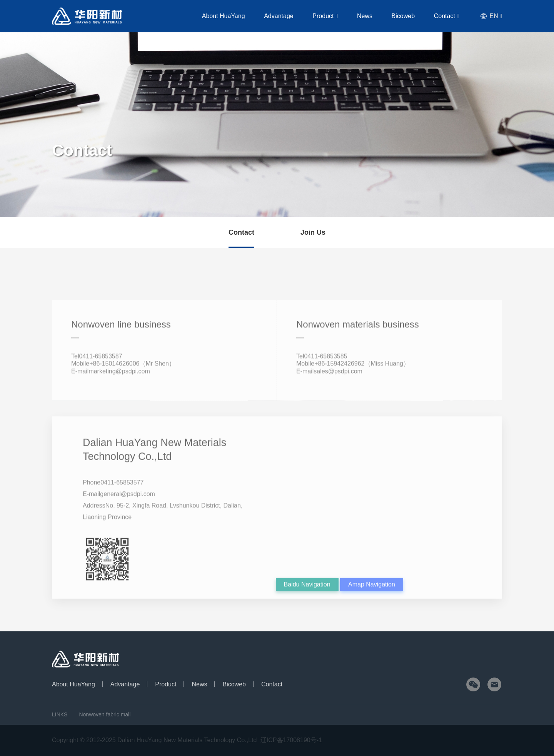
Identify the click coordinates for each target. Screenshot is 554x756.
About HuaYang (244, 16)
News (374, 16)
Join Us (313, 232)
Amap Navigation (372, 593)
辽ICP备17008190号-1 (291, 740)
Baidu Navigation (307, 593)
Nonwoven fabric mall (105, 714)
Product (338, 16)
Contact (449, 16)
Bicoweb (409, 16)
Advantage (296, 16)
